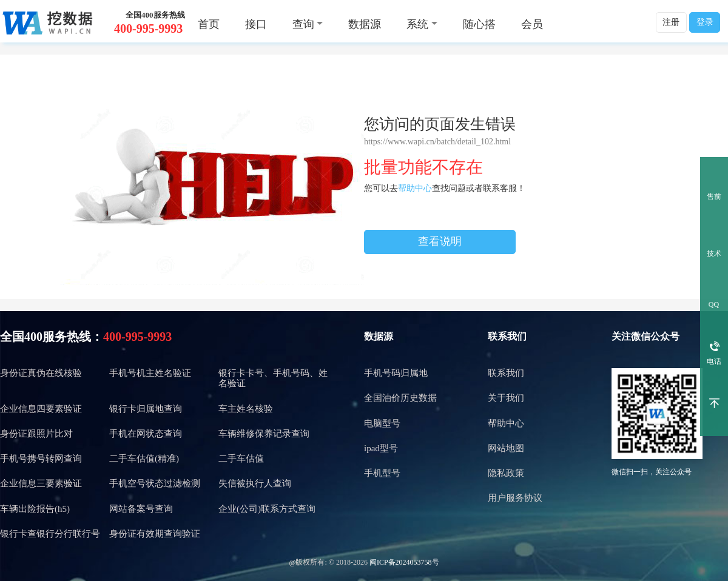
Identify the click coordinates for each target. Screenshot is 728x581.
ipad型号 (381, 448)
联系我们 (507, 336)
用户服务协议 (515, 498)
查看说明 (440, 241)
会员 (532, 24)
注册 (671, 22)
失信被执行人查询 (255, 483)
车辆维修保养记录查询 (264, 434)
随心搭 (479, 24)
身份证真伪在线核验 (41, 373)
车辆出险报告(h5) (35, 509)
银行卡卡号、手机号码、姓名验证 (273, 378)
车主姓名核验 (246, 409)
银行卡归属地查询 (146, 409)
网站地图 (506, 448)
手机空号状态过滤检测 (155, 483)
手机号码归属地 (396, 373)
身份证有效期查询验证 (155, 534)
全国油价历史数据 (400, 398)
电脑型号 (382, 423)
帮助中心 (415, 188)
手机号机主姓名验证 (150, 373)
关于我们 (506, 398)
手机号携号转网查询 (41, 458)
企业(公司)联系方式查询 (267, 509)
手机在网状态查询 (146, 434)
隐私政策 (506, 473)
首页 (209, 24)
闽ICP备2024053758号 (404, 562)
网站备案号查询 (141, 509)
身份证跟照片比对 (36, 434)
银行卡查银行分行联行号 (50, 534)
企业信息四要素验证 (41, 409)
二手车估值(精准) (144, 458)
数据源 (365, 24)
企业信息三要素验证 (41, 483)
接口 (256, 24)
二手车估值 (241, 458)
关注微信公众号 (645, 336)
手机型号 (382, 473)
